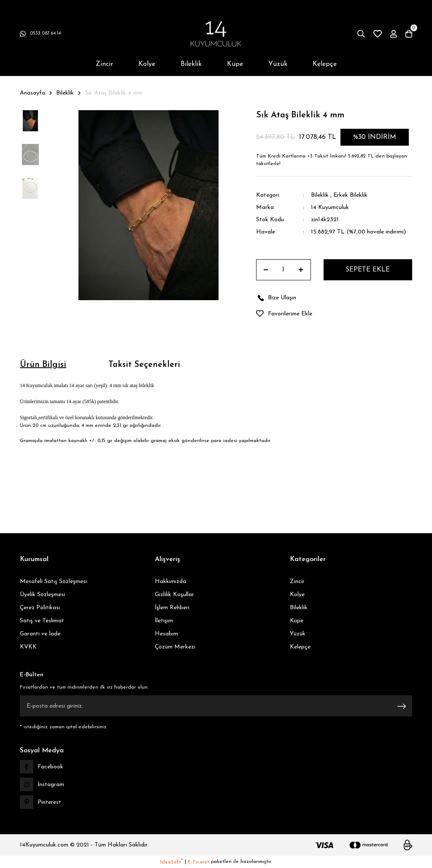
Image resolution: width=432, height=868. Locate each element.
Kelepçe (300, 647)
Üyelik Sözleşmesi (42, 595)
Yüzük (298, 634)
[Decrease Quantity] (266, 270)
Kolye (297, 595)
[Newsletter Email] (216, 706)
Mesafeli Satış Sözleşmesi (53, 582)
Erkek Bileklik (350, 195)
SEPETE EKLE (368, 270)
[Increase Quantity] (301, 270)
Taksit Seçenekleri (144, 365)
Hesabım (166, 634)
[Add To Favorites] (334, 314)
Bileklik (320, 195)
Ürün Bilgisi (43, 365)
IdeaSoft (171, 861)
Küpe (297, 621)
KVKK (28, 647)
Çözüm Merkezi (175, 647)
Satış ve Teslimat (42, 621)
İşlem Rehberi (172, 608)
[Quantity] (283, 270)
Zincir (297, 582)
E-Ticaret (198, 862)
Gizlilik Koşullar (174, 595)
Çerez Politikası (40, 608)
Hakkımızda (170, 582)
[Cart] (409, 34)
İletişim (164, 621)
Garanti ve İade (40, 634)
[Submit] (402, 706)
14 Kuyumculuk (330, 208)
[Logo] (216, 34)
